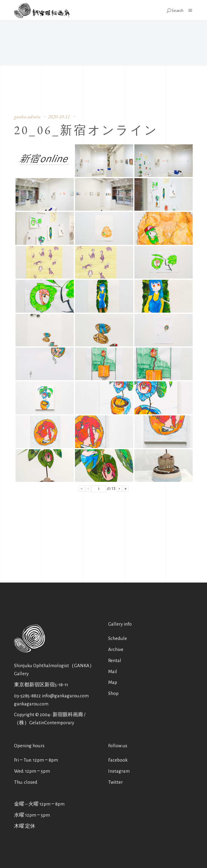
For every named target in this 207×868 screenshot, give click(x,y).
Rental (115, 660)
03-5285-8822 (27, 696)
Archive (116, 649)
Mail (113, 671)
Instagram (119, 771)
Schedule (118, 638)
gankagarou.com (31, 704)
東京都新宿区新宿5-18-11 (41, 685)
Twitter (115, 782)
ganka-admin (27, 117)
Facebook (118, 760)
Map (113, 682)
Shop (113, 693)
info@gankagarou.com (65, 696)
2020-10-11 (59, 117)
